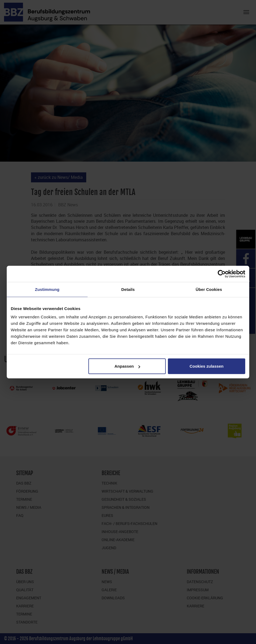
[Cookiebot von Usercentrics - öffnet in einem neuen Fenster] (222, 274)
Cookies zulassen (207, 366)
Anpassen (127, 366)
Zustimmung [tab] (47, 289)
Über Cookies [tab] (209, 289)
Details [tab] (128, 289)
